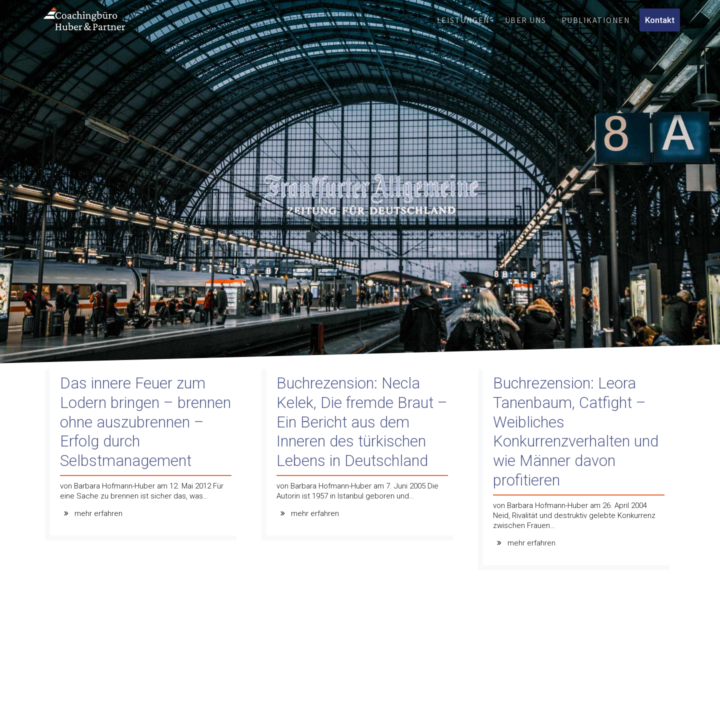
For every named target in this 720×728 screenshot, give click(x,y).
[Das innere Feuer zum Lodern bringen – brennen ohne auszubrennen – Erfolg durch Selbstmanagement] (143, 457)
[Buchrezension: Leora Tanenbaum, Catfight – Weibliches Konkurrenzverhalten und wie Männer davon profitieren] (576, 472)
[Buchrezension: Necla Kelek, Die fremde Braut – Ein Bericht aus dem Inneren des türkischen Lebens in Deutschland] (360, 457)
